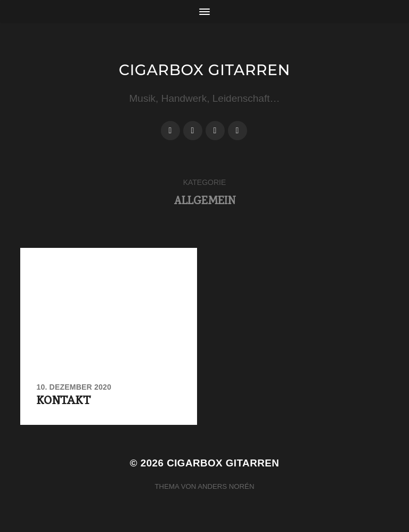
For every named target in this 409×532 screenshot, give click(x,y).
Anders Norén (226, 486)
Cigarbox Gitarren (204, 70)
